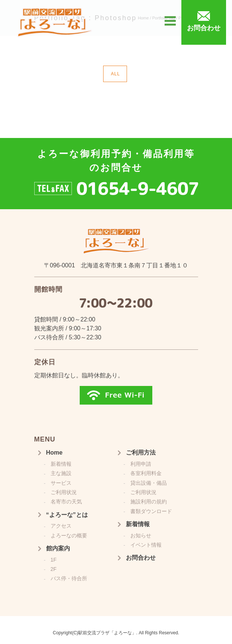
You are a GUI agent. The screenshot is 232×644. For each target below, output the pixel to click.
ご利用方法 (141, 453)
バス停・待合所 (69, 578)
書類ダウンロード (151, 511)
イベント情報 (146, 545)
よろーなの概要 (69, 535)
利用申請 (141, 464)
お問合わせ (141, 558)
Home (54, 453)
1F (54, 560)
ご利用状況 (64, 492)
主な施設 (61, 473)
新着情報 (61, 464)
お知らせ (141, 535)
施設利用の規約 (149, 502)
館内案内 (58, 548)
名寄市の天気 (66, 502)
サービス (61, 483)
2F (54, 569)
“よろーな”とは (67, 515)
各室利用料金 (146, 473)
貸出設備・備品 (149, 483)
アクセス (61, 526)
